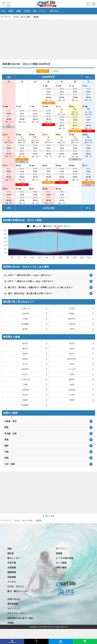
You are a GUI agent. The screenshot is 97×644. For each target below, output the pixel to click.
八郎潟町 (25, 314)
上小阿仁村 (25, 308)
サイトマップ (14, 609)
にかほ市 (72, 369)
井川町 (72, 308)
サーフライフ (6, 521)
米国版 (11, 623)
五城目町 (72, 324)
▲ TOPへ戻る (48, 516)
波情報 (19, 11)
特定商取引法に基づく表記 (20, 618)
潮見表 (11, 11)
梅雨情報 (12, 572)
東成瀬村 (25, 324)
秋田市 (25, 343)
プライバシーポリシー (18, 613)
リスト (56, 71)
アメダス (12, 582)
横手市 (25, 349)
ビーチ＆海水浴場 (64, 558)
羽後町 (72, 314)
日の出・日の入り (16, 587)
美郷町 (25, 400)
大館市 (72, 349)
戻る (9, 77)
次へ (88, 77)
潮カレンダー (14, 558)
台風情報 (12, 568)
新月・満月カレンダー (18, 591)
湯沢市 (72, 354)
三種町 (25, 384)
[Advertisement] (48, 39)
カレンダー (43, 71)
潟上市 (25, 364)
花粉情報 (12, 577)
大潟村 (25, 319)
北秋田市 (72, 319)
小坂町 (72, 329)
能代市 (72, 343)
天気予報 (27, 11)
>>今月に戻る (49, 208)
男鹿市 (25, 354)
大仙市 (72, 364)
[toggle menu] (94, 3)
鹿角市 (25, 359)
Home (4, 11)
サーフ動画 (61, 563)
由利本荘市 (72, 359)
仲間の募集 (61, 568)
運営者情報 (13, 604)
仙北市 (25, 374)
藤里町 (25, 329)
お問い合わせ (54, 11)
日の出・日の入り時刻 (24, 521)
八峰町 (72, 384)
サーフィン (43, 11)
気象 (34, 11)
